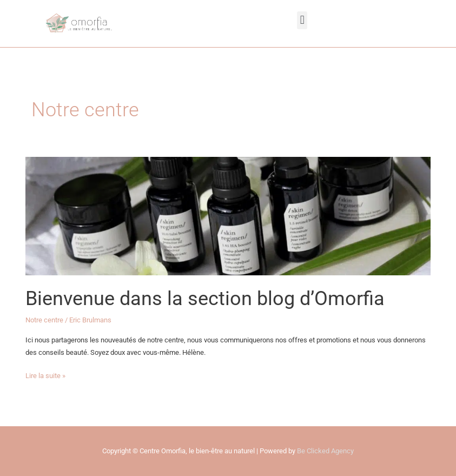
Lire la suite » (45, 375)
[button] (302, 20)
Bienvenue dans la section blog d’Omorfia (205, 298)
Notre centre (44, 320)
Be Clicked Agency (325, 451)
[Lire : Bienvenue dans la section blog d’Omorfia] (228, 216)
